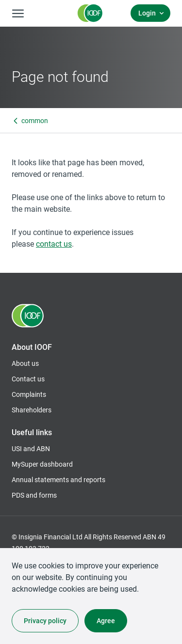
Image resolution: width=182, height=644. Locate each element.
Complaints (29, 394)
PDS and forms (34, 495)
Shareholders (32, 410)
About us (25, 363)
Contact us (28, 379)
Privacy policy (45, 620)
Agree (106, 620)
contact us (54, 243)
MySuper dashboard (42, 464)
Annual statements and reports (58, 479)
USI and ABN (31, 448)
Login (147, 13)
